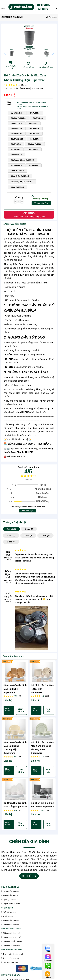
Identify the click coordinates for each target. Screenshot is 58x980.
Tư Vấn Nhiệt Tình (46, 67)
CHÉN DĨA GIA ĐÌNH (22, 88)
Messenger (48, 960)
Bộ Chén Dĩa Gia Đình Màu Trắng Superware (15, 805)
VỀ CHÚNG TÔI (7, 908)
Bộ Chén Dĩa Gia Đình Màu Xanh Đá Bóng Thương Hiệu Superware (42, 748)
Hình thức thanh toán (12, 950)
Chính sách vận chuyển (12, 937)
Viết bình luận (28, 511)
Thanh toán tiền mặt (11, 958)
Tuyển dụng (8, 916)
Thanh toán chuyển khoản (13, 954)
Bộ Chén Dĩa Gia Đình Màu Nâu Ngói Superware (15, 689)
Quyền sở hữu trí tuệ (11, 903)
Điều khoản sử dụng (11, 891)
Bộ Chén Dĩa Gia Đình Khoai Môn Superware (42, 689)
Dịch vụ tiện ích (9, 899)
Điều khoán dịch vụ (10, 887)
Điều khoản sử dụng (11, 920)
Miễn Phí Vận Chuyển (11, 67)
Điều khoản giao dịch (12, 895)
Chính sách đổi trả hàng (13, 941)
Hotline (48, 969)
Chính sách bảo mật (11, 924)
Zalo (48, 952)
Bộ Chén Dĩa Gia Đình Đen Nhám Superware (42, 805)
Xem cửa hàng (43, 203)
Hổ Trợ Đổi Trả (29, 67)
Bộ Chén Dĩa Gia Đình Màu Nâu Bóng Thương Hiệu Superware (15, 748)
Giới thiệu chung (10, 912)
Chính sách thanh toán (12, 933)
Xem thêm (21, 710)
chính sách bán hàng (11, 929)
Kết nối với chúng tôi (11, 975)
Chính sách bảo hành (12, 945)
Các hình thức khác (11, 962)
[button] (53, 53)
